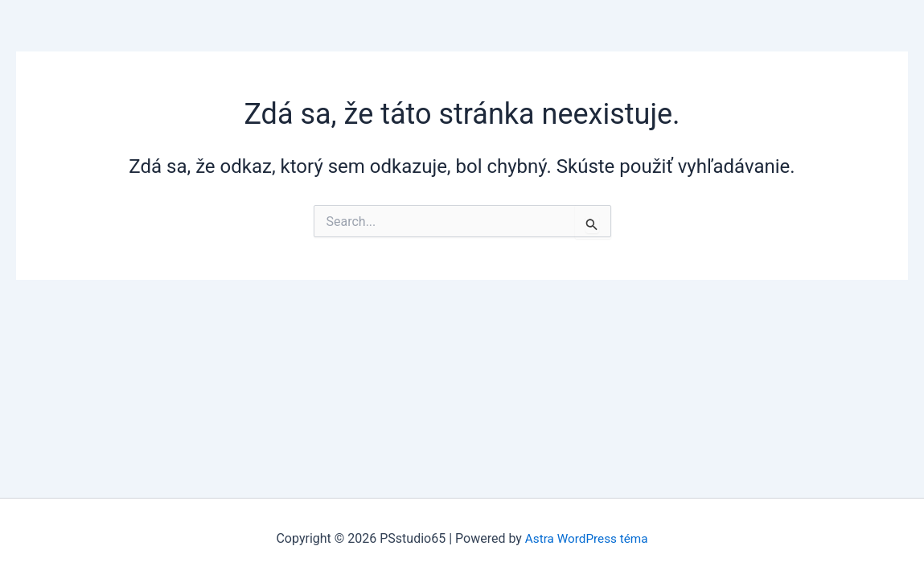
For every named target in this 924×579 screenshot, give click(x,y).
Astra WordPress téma (586, 538)
